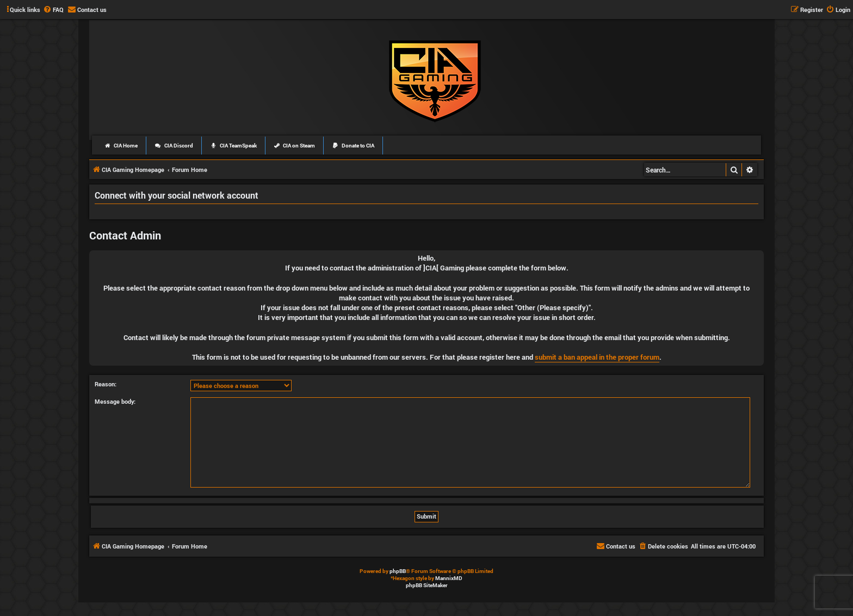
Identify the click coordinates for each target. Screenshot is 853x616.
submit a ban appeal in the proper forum (597, 357)
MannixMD (449, 578)
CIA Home (121, 146)
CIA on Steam (295, 146)
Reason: (106, 384)
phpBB (398, 571)
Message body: (115, 401)
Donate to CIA (353, 146)
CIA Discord (174, 146)
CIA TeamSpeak (233, 146)
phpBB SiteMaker (427, 585)
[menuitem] (53, 10)
